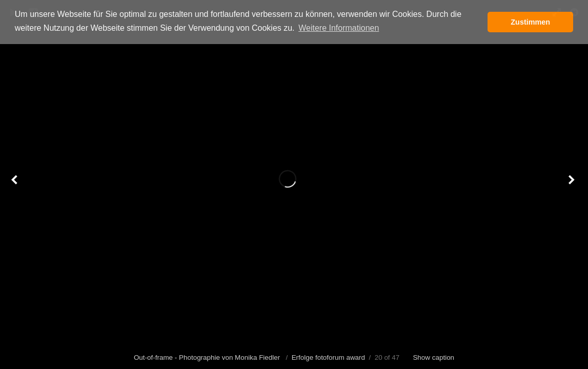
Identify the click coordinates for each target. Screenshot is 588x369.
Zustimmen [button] (530, 22)
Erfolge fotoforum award (328, 357)
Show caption (433, 357)
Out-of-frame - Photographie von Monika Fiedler (208, 357)
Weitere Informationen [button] (339, 28)
